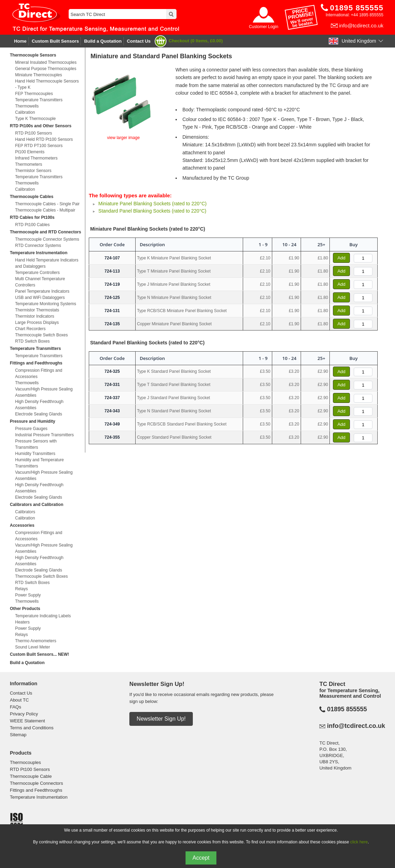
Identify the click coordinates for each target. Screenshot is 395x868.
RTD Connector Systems (38, 246)
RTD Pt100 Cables (32, 225)
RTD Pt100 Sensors (33, 133)
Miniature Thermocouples (38, 75)
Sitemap (18, 735)
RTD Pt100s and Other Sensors (40, 126)
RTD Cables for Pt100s (32, 217)
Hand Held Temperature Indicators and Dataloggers (47, 263)
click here (359, 842)
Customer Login (264, 27)
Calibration (25, 112)
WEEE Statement (27, 721)
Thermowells (27, 106)
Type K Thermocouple (35, 119)
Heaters (22, 622)
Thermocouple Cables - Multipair (45, 210)
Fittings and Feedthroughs (36, 363)
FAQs (15, 707)
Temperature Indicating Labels (43, 616)
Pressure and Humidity (32, 421)
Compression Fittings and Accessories (38, 373)
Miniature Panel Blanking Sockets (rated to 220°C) (153, 204)
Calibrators (25, 512)
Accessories (22, 525)
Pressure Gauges (31, 429)
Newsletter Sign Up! (161, 719)
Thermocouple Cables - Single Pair (47, 204)
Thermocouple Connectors (36, 783)
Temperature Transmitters (39, 100)
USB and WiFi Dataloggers (40, 298)
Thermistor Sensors (33, 171)
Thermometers (28, 164)
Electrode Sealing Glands (38, 414)
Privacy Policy (24, 714)
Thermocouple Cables (31, 197)
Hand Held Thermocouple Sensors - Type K (47, 84)
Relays (21, 589)
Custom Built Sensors (55, 41)
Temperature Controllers (37, 273)
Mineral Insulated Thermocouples (46, 62)
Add (341, 258)
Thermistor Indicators (35, 316)
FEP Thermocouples (34, 94)
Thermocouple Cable (31, 776)
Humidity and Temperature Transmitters (39, 463)
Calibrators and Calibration (36, 505)
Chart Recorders (30, 329)
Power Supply (28, 595)
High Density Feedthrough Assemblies (39, 405)
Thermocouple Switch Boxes (41, 335)
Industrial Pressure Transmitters (44, 435)
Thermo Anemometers (36, 641)
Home (20, 41)
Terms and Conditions (32, 728)
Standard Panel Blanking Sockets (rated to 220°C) (152, 211)
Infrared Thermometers (36, 158)
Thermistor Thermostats (37, 310)
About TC (19, 700)
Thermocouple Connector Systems (47, 239)
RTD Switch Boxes (32, 341)
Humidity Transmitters (35, 454)
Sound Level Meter (32, 647)
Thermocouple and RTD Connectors (45, 232)
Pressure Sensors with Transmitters (36, 444)
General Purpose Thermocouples (46, 69)
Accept (201, 858)
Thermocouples (25, 762)
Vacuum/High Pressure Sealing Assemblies (44, 392)
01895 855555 (347, 709)
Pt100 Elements (30, 152)
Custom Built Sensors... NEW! (39, 654)
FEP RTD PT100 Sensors (39, 146)
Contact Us (139, 41)
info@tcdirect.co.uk (361, 25)
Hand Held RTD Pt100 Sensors (44, 139)
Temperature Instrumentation (38, 253)
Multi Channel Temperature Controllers (40, 282)
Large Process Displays (37, 323)
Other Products (25, 609)
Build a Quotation (103, 41)
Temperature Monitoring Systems (45, 304)
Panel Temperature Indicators (42, 291)
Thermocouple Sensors (33, 55)
